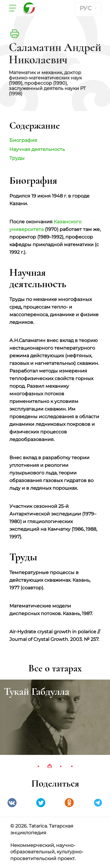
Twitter (41, 803)
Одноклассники (69, 803)
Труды (17, 158)
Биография (23, 140)
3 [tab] (61, 766)
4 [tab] (72, 766)
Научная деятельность (37, 149)
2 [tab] (50, 766)
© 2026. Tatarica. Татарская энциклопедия (42, 829)
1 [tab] (38, 766)
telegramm (98, 803)
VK (12, 803)
